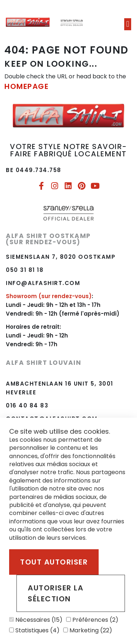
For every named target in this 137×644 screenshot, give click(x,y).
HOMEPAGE (26, 86)
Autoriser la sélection (56, 593)
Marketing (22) (88, 630)
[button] (128, 24)
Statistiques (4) (34, 630)
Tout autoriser (54, 562)
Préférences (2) (92, 620)
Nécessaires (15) (36, 620)
